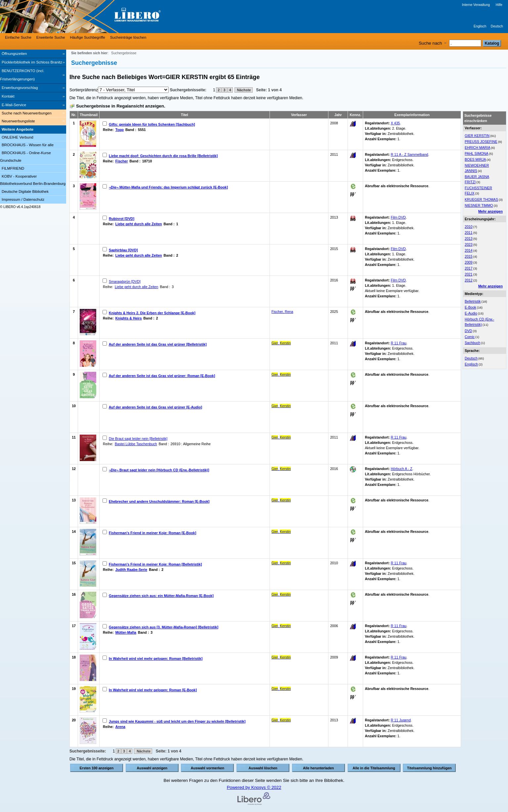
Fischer (122, 161)
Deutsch (497, 26)
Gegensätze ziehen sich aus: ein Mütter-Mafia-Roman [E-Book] (161, 596)
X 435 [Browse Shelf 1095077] (395, 123)
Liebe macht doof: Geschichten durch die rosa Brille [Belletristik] (163, 156)
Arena (120, 727)
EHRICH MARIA (478, 148)
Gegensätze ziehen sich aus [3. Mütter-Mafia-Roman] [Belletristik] (164, 627)
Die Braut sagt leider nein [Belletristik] (138, 439)
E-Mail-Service (14, 105)
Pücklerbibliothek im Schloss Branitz (32, 62)
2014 (469, 250)
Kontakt (8, 96)
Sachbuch (472, 343)
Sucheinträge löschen (128, 37)
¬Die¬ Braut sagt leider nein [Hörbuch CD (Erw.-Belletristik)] (159, 470)
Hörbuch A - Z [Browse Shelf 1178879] (401, 469)
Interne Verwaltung (476, 5)
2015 (469, 256)
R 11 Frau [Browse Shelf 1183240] (398, 563)
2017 (469, 268)
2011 (469, 233)
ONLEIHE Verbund (18, 137)
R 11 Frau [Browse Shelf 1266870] (398, 626)
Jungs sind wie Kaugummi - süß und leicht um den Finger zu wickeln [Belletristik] (177, 721)
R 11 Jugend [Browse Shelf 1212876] (401, 720)
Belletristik (473, 301)
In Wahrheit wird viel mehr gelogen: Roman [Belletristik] (156, 659)
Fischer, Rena (282, 312)
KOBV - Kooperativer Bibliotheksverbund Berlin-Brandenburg (33, 180)
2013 (469, 238)
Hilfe (499, 5)
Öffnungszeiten (14, 54)
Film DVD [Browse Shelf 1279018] (398, 280)
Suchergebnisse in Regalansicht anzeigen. (121, 106)
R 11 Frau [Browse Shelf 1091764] (398, 437)
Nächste (244, 90)
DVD (468, 331)
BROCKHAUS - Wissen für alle (28, 145)
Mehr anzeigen (490, 211)
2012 (469, 280)
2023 (469, 244)
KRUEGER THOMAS (481, 199)
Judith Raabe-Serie (131, 570)
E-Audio (471, 313)
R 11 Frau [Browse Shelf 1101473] (398, 657)
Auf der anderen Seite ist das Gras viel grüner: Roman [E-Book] (162, 376)
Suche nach (430, 43)
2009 (469, 262)
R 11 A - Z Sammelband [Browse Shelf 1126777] (409, 154)
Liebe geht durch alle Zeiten (139, 224)
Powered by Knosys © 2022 (254, 787)
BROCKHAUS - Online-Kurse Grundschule (25, 157)
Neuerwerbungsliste (18, 121)
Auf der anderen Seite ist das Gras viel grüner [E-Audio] (155, 407)
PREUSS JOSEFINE (481, 142)
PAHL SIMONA (477, 153)
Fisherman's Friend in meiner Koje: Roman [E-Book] (152, 533)
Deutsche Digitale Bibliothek (25, 192)
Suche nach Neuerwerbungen (27, 113)
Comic (470, 337)
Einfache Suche (18, 37)
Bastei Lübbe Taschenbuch (136, 444)
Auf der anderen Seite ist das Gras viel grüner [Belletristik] (158, 344)
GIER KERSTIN (477, 136)
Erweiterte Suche (51, 37)
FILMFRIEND (13, 168)
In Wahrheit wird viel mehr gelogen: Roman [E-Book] (153, 690)
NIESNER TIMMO (479, 205)
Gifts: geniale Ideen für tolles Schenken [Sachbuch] (152, 124)
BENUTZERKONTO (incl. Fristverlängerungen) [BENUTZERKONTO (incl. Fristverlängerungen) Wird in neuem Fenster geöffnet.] (22, 75)
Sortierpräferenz (84, 90)
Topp (120, 130)
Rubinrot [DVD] (122, 219)
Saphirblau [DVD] (123, 250)
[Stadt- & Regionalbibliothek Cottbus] (99, 17)
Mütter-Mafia (126, 632)
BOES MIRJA (475, 159)
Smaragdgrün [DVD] (125, 281)
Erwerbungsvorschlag (20, 88)
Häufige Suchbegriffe (88, 37)
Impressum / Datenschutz (23, 199)
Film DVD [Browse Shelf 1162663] (398, 249)
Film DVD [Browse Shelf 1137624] (398, 217)
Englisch (480, 26)
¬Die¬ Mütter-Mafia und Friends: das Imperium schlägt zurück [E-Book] (168, 187)
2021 (469, 274)
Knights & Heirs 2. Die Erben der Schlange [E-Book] (152, 313)
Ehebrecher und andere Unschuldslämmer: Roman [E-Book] (159, 501)
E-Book (470, 307)
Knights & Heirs (129, 318)
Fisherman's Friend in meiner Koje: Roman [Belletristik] (155, 564)
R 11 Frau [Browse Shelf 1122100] (398, 343)
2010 (469, 227)
